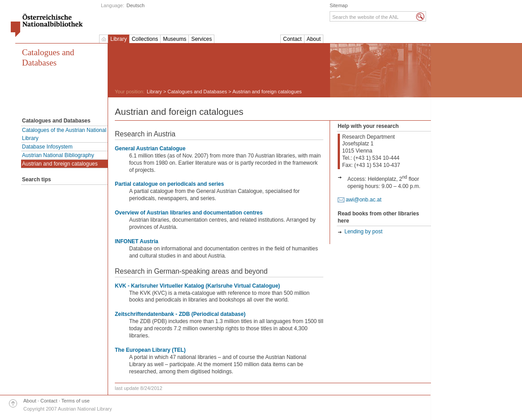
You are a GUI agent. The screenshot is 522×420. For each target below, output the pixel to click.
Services (201, 39)
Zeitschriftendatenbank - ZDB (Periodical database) (180, 314)
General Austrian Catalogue (150, 149)
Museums (174, 39)
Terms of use (76, 401)
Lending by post (363, 232)
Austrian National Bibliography (58, 155)
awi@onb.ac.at (364, 200)
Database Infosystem (47, 147)
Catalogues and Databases (48, 57)
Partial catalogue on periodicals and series (169, 184)
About (314, 39)
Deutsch (135, 5)
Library (119, 39)
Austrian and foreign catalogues (60, 164)
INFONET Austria (137, 241)
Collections (145, 39)
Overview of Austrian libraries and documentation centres (189, 213)
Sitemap (339, 5)
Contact (292, 39)
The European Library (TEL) (150, 350)
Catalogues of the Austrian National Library (64, 134)
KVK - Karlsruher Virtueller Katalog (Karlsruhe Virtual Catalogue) (197, 286)
